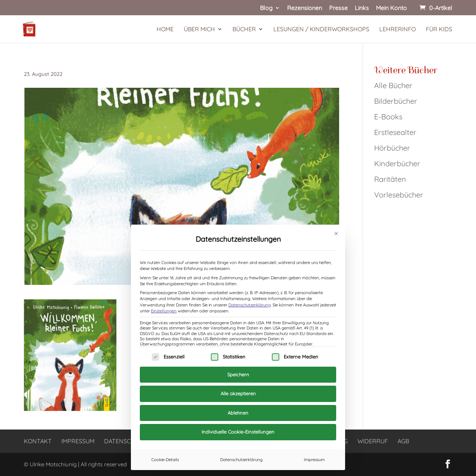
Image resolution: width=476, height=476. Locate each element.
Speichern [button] (238, 374)
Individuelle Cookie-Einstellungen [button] (238, 432)
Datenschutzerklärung (250, 305)
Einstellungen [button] (164, 311)
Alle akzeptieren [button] (238, 393)
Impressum (314, 460)
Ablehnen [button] (238, 413)
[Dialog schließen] (336, 234)
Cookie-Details (165, 460)
